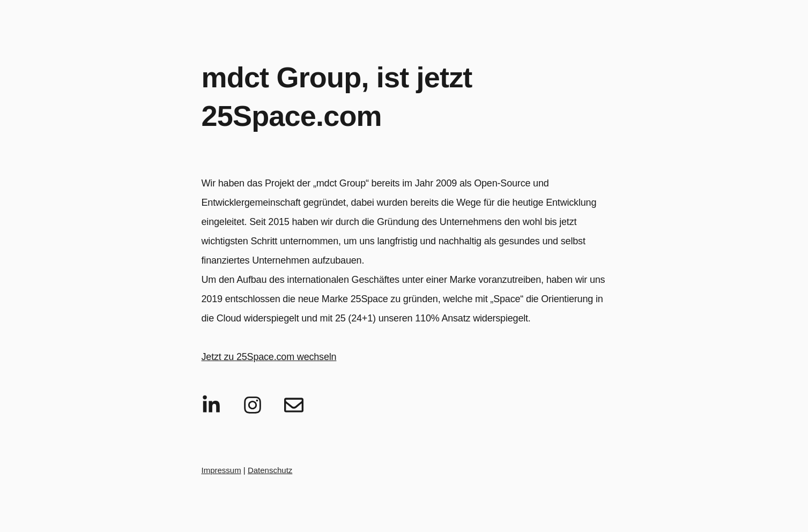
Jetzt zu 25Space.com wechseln (269, 357)
